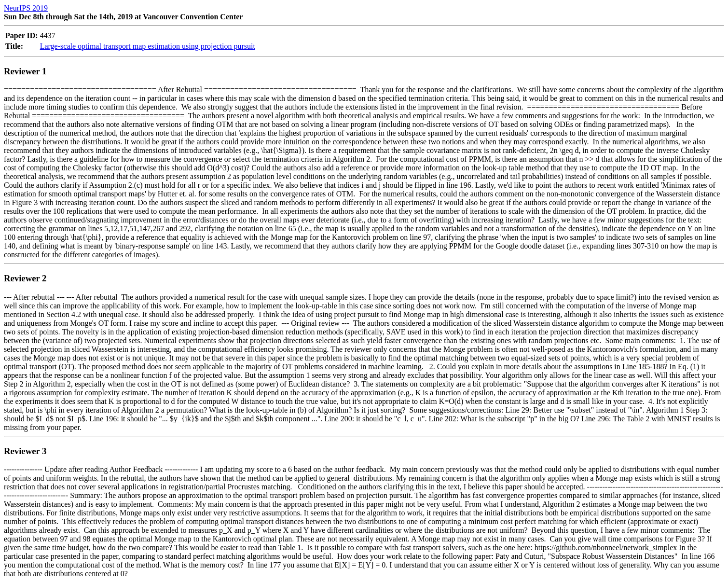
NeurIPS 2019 (26, 8)
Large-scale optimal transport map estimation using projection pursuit (148, 46)
